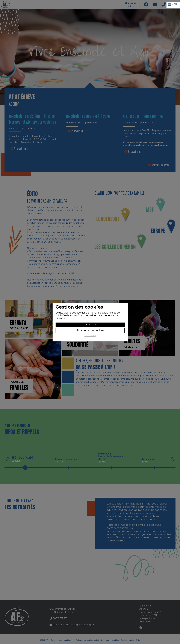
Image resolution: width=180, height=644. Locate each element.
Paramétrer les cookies (90, 330)
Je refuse (90, 336)
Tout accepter (90, 325)
